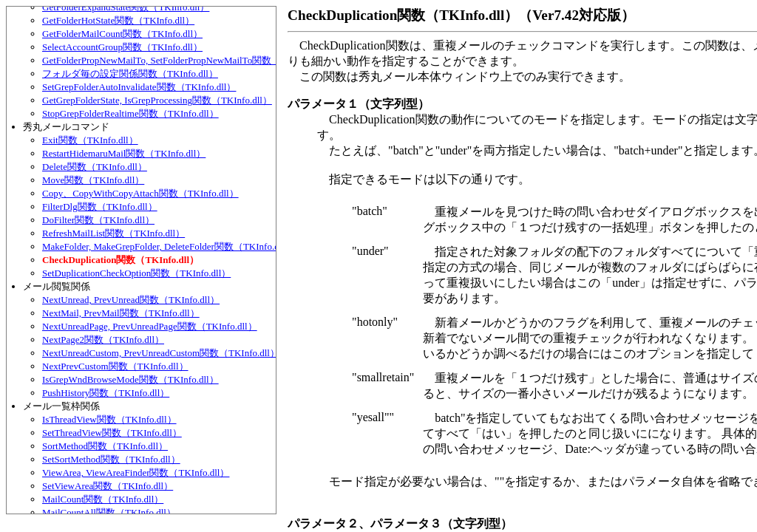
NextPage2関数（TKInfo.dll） (103, 340)
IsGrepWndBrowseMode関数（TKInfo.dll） (130, 379)
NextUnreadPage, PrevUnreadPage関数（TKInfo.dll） (150, 326)
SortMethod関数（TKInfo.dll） (105, 446)
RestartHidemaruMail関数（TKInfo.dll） (124, 153)
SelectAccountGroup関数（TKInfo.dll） (122, 47)
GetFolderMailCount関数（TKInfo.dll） (122, 34)
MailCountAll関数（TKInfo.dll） (109, 512)
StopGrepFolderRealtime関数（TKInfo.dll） (130, 113)
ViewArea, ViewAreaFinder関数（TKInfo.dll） (136, 473)
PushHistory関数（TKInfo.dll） (106, 393)
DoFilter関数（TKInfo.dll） (98, 220)
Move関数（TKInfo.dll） (93, 180)
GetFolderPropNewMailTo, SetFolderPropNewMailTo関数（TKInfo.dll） (187, 60)
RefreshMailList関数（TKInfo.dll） (113, 233)
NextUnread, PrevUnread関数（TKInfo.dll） (131, 300)
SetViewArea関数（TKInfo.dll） (108, 486)
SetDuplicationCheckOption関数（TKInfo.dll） (136, 273)
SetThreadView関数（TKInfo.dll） (112, 433)
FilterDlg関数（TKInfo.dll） (100, 207)
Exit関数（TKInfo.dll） (90, 140)
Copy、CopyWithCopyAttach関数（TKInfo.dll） (140, 193)
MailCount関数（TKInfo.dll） (103, 499)
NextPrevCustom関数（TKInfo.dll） (115, 366)
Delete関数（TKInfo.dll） (95, 167)
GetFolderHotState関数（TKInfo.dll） (118, 20)
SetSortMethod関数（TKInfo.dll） (111, 459)
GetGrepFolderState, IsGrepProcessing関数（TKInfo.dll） (157, 100)
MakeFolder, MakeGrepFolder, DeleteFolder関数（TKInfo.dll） (168, 246)
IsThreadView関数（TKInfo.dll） (109, 419)
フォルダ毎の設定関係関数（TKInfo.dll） (130, 74)
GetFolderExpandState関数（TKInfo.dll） (126, 7)
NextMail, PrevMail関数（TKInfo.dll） (121, 313)
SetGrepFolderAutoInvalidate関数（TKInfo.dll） (139, 87)
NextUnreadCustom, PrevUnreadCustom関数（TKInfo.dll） (161, 353)
